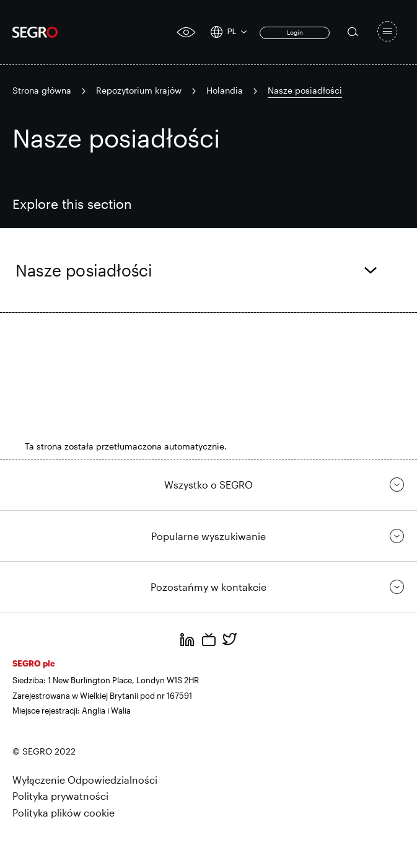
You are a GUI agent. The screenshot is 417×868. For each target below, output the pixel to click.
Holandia (225, 90)
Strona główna (42, 90)
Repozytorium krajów (139, 90)
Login (295, 32)
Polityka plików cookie (64, 813)
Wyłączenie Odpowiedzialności (85, 780)
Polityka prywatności (60, 796)
